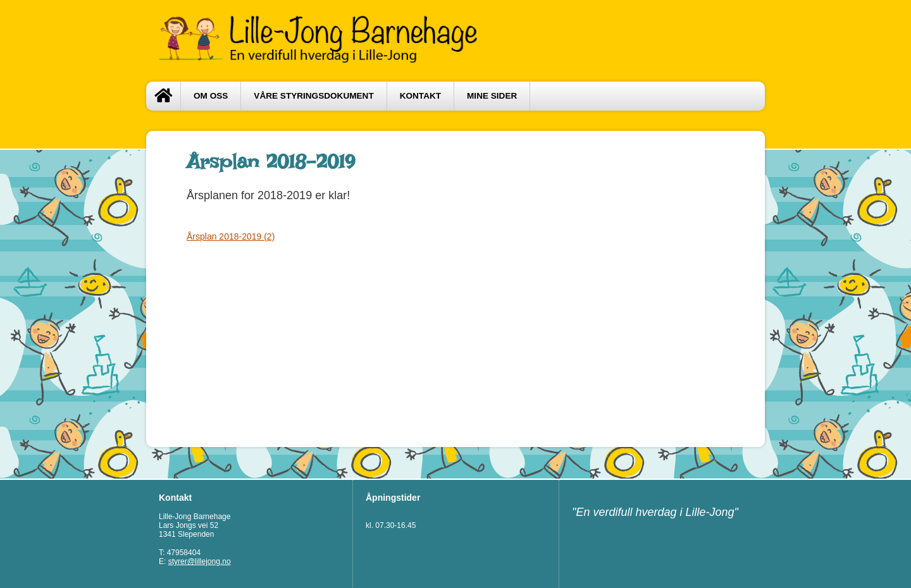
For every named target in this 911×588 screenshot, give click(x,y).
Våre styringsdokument (313, 96)
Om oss (211, 96)
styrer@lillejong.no (200, 561)
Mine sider (492, 96)
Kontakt (420, 96)
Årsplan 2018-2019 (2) (231, 236)
